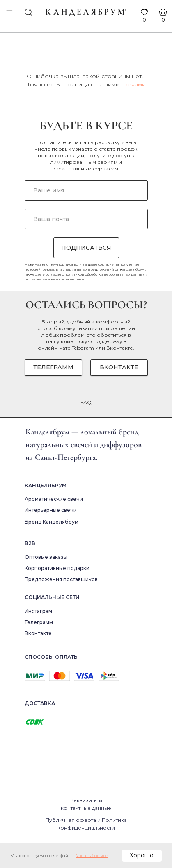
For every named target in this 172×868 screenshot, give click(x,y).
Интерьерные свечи (51, 510)
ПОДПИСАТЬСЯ (86, 248)
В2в (30, 543)
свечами (133, 84)
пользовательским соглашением (54, 279)
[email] (86, 219)
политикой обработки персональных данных (104, 274)
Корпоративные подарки (57, 568)
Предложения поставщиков (61, 579)
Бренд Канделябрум (52, 522)
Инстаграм (38, 611)
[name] (86, 190)
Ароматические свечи (54, 499)
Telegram (83, 348)
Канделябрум (46, 485)
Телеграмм (39, 622)
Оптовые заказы (46, 557)
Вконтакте (120, 348)
